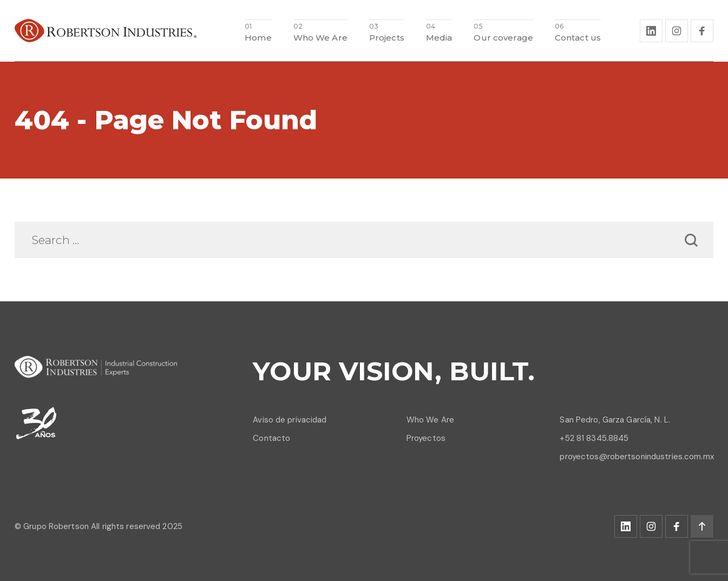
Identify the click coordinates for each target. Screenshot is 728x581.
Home (258, 37)
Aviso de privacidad (290, 420)
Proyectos (426, 438)
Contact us (578, 37)
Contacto (271, 438)
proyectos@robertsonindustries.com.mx (637, 457)
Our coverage (503, 37)
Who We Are (320, 37)
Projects (387, 37)
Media (439, 37)
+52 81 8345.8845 (594, 438)
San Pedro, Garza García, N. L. (615, 420)
